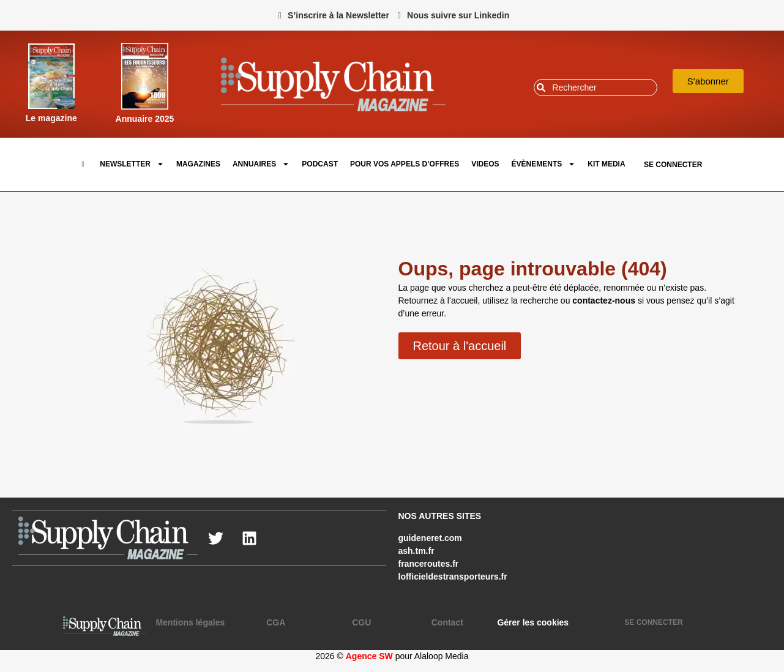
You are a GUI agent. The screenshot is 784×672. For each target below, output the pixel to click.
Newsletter (132, 164)
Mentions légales (190, 622)
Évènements (544, 164)
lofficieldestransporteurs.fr (453, 577)
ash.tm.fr (416, 551)
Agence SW (369, 656)
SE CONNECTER (673, 165)
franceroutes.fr (429, 564)
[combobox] (595, 88)
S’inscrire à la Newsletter (338, 15)
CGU (361, 622)
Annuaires (261, 164)
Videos (485, 164)
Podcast (320, 164)
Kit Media (606, 164)
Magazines (198, 164)
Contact (447, 622)
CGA (276, 622)
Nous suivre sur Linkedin (458, 15)
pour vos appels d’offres (405, 164)
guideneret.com (430, 538)
